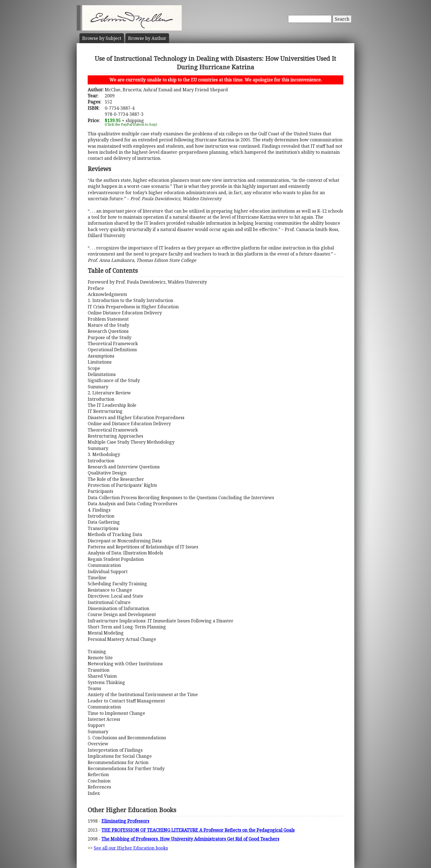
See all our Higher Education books (131, 848)
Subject (102, 38)
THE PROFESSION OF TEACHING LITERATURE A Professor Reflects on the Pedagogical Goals (198, 830)
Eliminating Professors (125, 821)
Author (147, 38)
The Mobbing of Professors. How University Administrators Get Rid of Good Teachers (190, 839)
